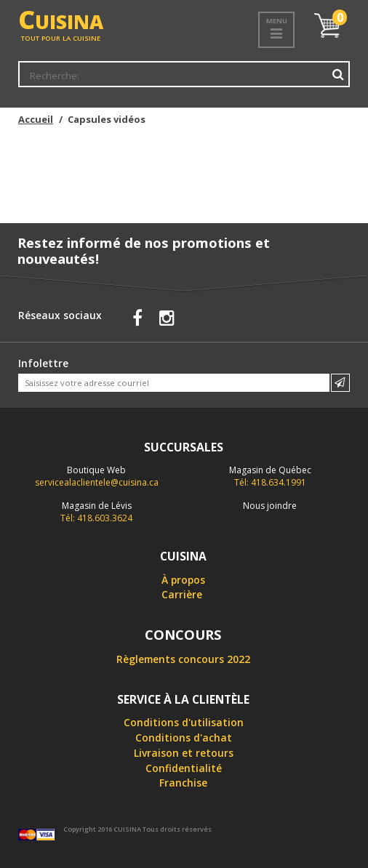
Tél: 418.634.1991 (270, 476)
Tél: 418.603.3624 (96, 512)
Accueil (36, 119)
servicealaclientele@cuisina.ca (97, 482)
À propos (183, 580)
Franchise (183, 783)
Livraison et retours (184, 753)
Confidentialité (184, 768)
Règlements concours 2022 (183, 659)
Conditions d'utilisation (184, 722)
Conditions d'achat (184, 738)
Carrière (182, 594)
